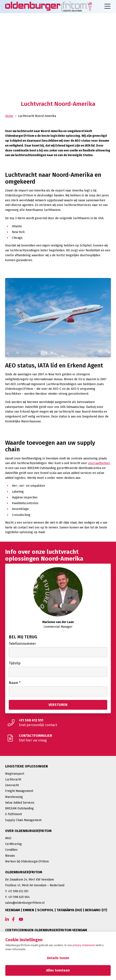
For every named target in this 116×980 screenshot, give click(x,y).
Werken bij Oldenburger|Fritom (27, 861)
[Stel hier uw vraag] (58, 738)
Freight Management (19, 791)
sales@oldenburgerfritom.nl (25, 903)
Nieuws (10, 856)
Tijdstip (15, 663)
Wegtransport (15, 774)
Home (9, 116)
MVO (8, 838)
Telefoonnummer (22, 644)
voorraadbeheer (99, 463)
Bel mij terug (23, 637)
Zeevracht (12, 785)
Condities (11, 850)
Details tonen (58, 958)
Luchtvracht (13, 779)
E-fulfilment (13, 814)
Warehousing (14, 797)
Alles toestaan (58, 970)
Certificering (13, 844)
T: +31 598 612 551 (17, 891)
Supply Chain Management (23, 820)
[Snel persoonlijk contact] (58, 723)
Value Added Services (20, 803)
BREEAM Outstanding (19, 808)
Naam (15, 683)
